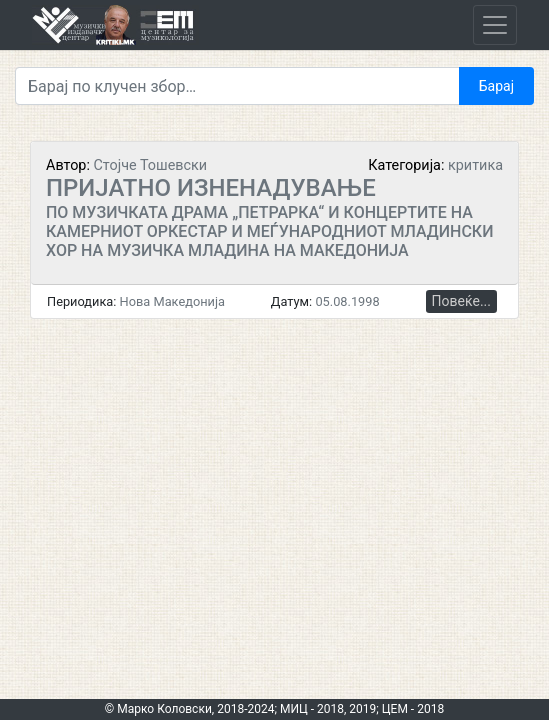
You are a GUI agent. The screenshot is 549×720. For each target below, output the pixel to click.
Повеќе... (461, 301)
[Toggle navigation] (495, 25)
